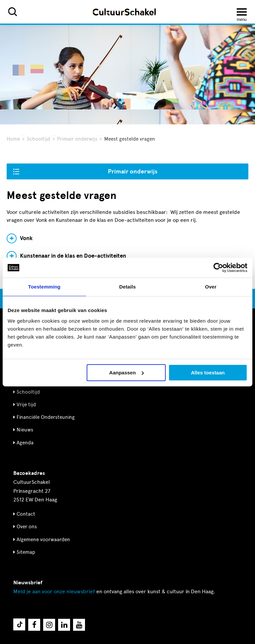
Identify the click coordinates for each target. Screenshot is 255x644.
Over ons (27, 527)
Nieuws (25, 430)
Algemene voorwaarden (43, 540)
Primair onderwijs (77, 139)
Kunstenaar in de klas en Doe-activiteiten (73, 256)
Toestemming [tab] (44, 287)
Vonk (26, 238)
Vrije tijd (26, 405)
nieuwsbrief (54, 591)
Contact (26, 514)
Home (13, 139)
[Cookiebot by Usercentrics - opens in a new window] (218, 268)
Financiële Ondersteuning (46, 417)
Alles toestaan (208, 373)
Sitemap (26, 552)
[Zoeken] (13, 12)
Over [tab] (211, 287)
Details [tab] (127, 287)
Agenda (25, 443)
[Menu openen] (242, 12)
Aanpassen (127, 373)
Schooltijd (39, 139)
